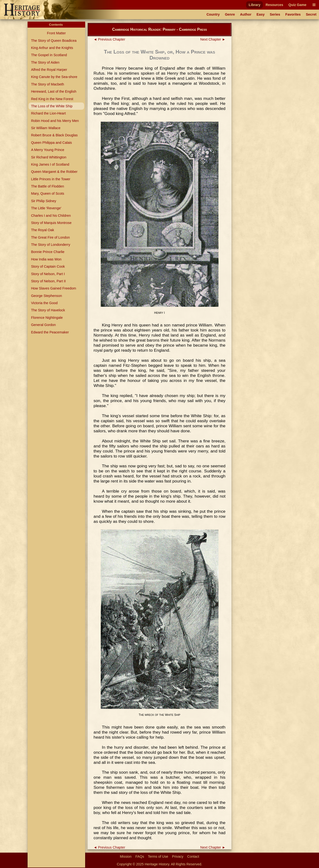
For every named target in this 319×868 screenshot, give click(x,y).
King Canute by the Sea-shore (54, 77)
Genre (230, 14)
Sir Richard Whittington (49, 157)
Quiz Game (297, 5)
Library (255, 5)
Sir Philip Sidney (44, 201)
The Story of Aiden (45, 62)
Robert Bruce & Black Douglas (54, 135)
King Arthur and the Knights (52, 48)
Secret (311, 14)
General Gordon (43, 325)
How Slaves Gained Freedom (53, 288)
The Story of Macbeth (47, 84)
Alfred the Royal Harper (49, 70)
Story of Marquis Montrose (51, 223)
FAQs (140, 856)
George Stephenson (46, 296)
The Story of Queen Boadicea (54, 41)
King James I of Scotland (50, 164)
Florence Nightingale (47, 318)
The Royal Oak (42, 230)
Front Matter (56, 33)
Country (213, 14)
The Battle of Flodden (47, 186)
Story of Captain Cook (48, 266)
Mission (126, 856)
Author (246, 14)
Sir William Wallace (46, 128)
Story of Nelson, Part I (48, 274)
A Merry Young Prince (47, 150)
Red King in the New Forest (52, 99)
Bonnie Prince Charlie (48, 252)
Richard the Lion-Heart (48, 113)
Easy (261, 14)
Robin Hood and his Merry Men (55, 121)
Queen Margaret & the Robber (54, 172)
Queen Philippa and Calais (51, 143)
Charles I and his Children (51, 216)
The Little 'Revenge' (46, 208)
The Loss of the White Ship (52, 106)
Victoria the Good (44, 303)
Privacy (178, 856)
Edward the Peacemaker (50, 332)
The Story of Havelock (48, 310)
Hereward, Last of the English (54, 91)
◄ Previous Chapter (109, 39)
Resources (274, 5)
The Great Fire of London (50, 237)
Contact (193, 856)
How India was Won (46, 259)
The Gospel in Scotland (49, 55)
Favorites (293, 14)
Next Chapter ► (213, 39)
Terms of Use (158, 856)
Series (275, 14)
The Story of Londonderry (50, 245)
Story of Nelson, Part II (48, 281)
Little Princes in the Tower (51, 179)
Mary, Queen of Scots (47, 193)
